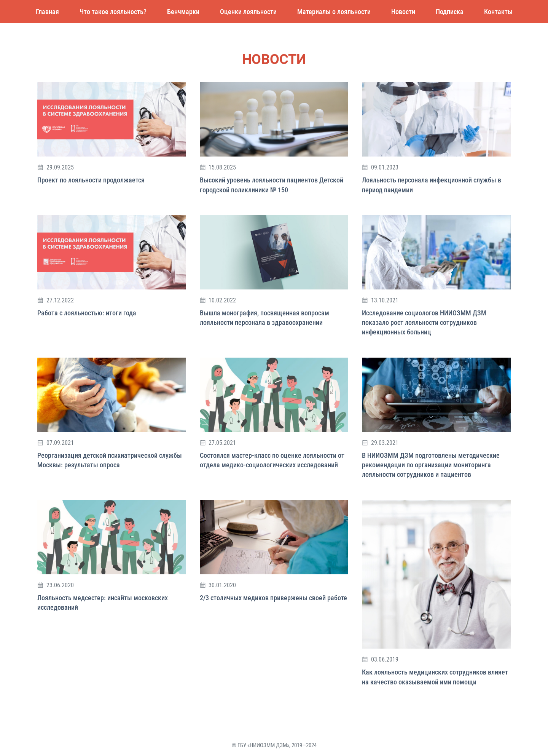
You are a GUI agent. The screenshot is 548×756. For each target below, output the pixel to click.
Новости (403, 12)
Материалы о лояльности (334, 12)
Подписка (450, 12)
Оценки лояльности (248, 12)
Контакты (498, 12)
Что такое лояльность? (113, 12)
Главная (47, 12)
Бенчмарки (183, 12)
